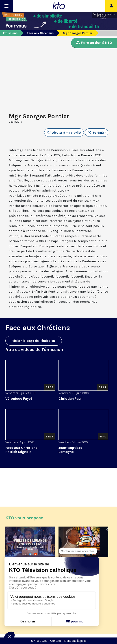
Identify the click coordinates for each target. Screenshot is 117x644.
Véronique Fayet (19, 398)
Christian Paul (70, 398)
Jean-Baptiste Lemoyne (70, 450)
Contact (56, 641)
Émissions (10, 33)
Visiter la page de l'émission (34, 341)
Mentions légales (75, 641)
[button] (97, 133)
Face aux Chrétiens (40, 33)
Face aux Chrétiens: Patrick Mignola (22, 450)
